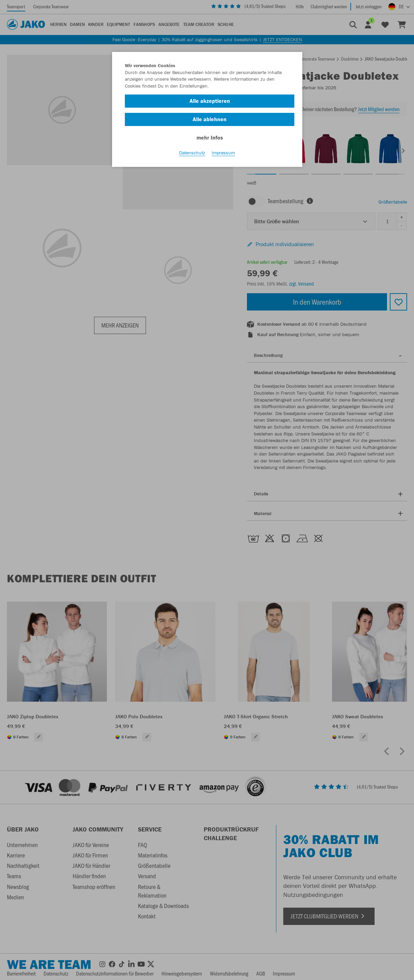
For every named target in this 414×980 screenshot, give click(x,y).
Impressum (223, 153)
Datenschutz (192, 153)
